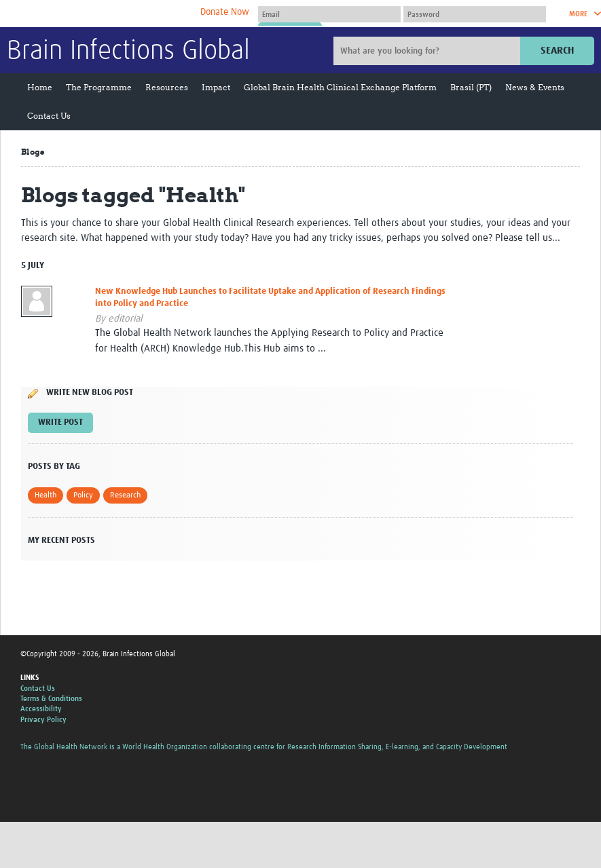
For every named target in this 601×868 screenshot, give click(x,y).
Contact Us (49, 116)
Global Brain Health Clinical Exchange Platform (340, 87)
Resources (167, 87)
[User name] (329, 14)
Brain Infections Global (128, 52)
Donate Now (225, 12)
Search (557, 51)
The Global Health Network (108, 14)
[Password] (475, 14)
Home (40, 87)
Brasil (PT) (471, 87)
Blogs (33, 152)
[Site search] (429, 51)
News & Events (535, 87)
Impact (216, 87)
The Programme (99, 87)
